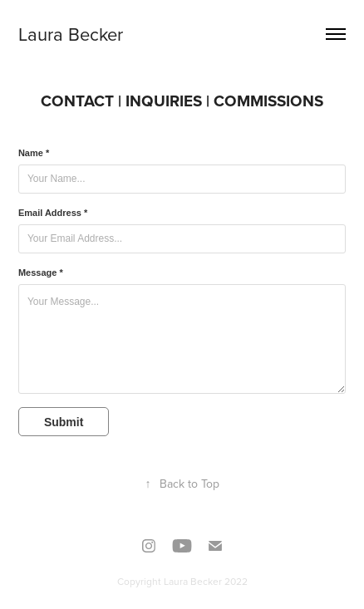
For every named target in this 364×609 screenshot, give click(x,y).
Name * (34, 153)
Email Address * (53, 213)
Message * (41, 273)
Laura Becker (71, 34)
